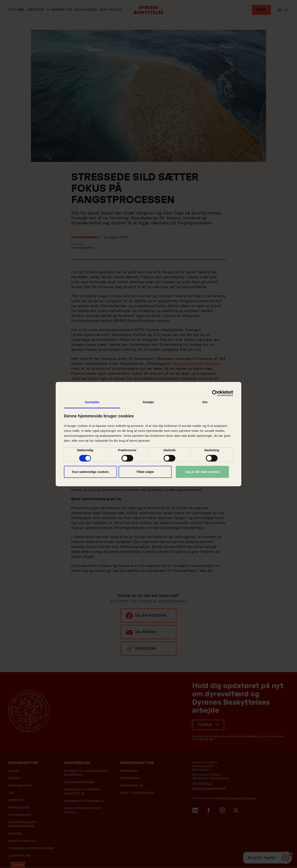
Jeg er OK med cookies (202, 472)
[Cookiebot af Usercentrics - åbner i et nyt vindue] (215, 393)
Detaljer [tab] (148, 402)
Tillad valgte (145, 472)
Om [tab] (205, 402)
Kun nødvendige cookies (91, 472)
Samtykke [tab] (92, 402)
